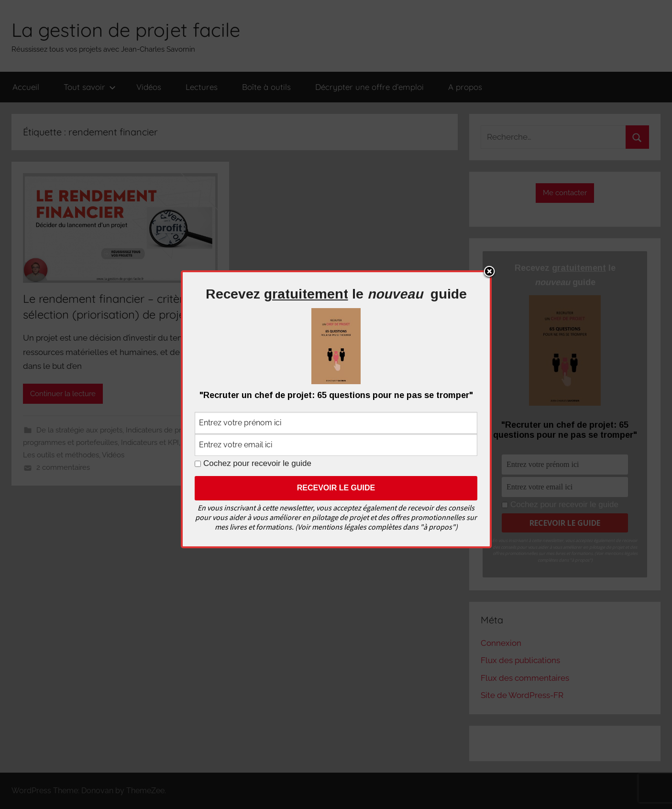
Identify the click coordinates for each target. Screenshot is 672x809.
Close (489, 272)
